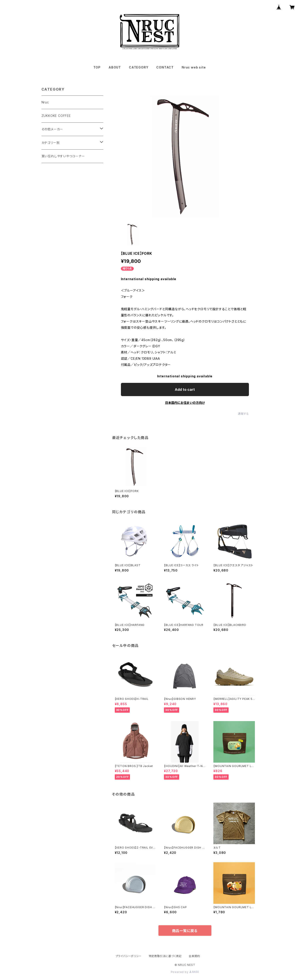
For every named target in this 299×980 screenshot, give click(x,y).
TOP (97, 67)
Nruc (45, 102)
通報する (243, 414)
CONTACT (165, 67)
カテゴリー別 (51, 143)
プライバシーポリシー (129, 956)
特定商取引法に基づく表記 (165, 956)
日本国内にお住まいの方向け (185, 403)
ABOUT (115, 67)
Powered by (185, 972)
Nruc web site (194, 67)
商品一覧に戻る (185, 931)
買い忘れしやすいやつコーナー (63, 156)
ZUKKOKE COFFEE (56, 116)
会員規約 (194, 956)
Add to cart (185, 389)
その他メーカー (52, 129)
